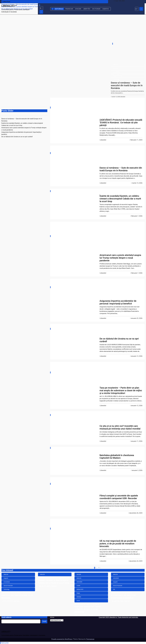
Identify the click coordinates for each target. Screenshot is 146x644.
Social (104, 117)
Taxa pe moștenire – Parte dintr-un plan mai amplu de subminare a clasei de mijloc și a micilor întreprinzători (121, 390)
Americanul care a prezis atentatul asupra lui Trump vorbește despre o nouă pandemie (120, 258)
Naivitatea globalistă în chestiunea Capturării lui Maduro (117, 457)
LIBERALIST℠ (9, 6)
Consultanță (116, 72)
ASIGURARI (105, 233)
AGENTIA (106, 9)
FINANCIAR (69, 9)
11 (99, 568)
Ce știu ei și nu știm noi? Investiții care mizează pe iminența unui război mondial (120, 427)
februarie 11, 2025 (136, 140)
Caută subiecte (6, 617)
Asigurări (116, 68)
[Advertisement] (73, 29)
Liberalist (123, 97)
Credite (104, 237)
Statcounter (5, 643)
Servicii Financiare (118, 76)
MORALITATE (105, 241)
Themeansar (90, 639)
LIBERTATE (105, 113)
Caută (44, 621)
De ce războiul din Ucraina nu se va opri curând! (17, 137)
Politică (104, 332)
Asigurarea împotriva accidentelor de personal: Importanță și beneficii (118, 302)
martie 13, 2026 (116, 97)
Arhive (52, 617)
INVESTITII (105, 423)
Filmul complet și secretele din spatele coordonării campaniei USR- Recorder (119, 497)
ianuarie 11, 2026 (137, 441)
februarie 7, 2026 (137, 216)
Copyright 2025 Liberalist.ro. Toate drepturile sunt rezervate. (118, 617)
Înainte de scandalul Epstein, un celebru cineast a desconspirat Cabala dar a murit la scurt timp (120, 199)
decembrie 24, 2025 (136, 561)
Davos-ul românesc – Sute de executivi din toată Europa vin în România (127, 85)
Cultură (104, 105)
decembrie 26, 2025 (136, 513)
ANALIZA (116, 65)
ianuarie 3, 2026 (137, 470)
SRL (103, 298)
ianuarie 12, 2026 (137, 356)
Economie (105, 419)
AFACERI (78, 9)
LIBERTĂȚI (87, 9)
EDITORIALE (59, 9)
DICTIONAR (96, 9)
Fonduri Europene (106, 526)
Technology (116, 80)
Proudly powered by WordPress (62, 639)
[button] (41, 8)
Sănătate (104, 248)
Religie (104, 244)
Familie (104, 109)
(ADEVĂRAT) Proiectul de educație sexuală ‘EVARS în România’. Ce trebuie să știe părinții (121, 123)
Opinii (103, 377)
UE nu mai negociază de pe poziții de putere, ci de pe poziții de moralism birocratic (118, 544)
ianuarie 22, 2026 (137, 318)
